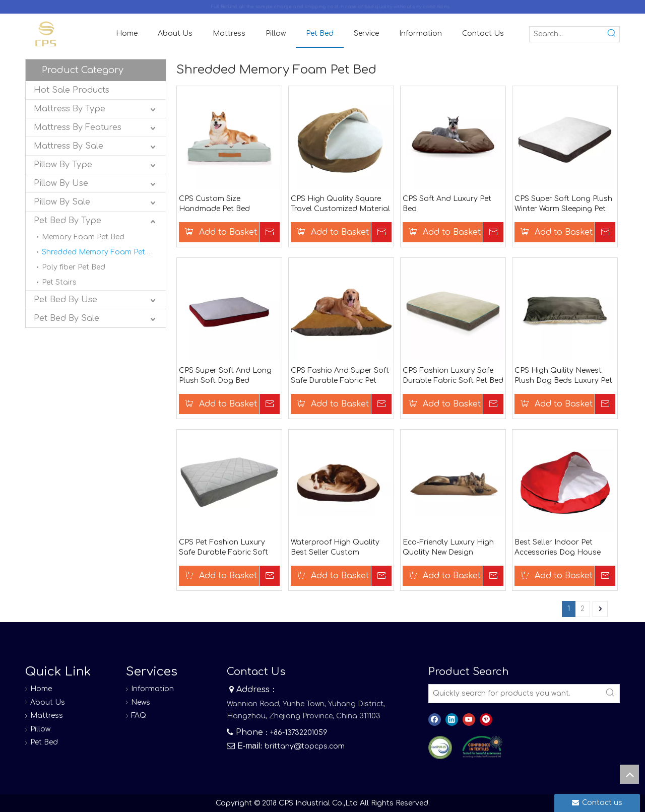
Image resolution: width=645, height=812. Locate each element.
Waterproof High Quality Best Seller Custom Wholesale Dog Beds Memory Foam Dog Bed (335, 548)
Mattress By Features (78, 127)
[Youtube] (469, 720)
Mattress (47, 716)
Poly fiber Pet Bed (74, 267)
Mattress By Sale (69, 146)
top (629, 774)
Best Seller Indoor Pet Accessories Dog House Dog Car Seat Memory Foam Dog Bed (558, 548)
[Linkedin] (452, 720)
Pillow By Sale (62, 202)
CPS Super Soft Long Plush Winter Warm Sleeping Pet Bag (563, 205)
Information (152, 689)
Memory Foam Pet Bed (83, 237)
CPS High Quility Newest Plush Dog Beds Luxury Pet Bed (563, 376)
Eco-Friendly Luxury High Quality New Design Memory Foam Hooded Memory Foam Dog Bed (448, 548)
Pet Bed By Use (66, 300)
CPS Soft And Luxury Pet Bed (447, 204)
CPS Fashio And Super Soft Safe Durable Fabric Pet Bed (340, 376)
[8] (482, 747)
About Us (48, 702)
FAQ (139, 716)
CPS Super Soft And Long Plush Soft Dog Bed (225, 376)
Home (41, 689)
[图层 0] (440, 748)
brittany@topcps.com (305, 746)
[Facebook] (435, 720)
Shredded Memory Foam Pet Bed (102, 252)
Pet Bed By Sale (67, 318)
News (141, 702)
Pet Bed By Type (68, 221)
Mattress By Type (70, 109)
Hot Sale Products (72, 90)
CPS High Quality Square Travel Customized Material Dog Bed (340, 205)
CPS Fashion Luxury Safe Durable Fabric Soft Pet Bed (453, 376)
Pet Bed (44, 742)
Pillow (40, 729)
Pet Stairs (59, 282)
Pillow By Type (63, 165)
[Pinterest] (486, 720)
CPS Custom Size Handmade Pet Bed (214, 204)
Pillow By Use (61, 183)
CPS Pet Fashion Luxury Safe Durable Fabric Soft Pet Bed (223, 548)
